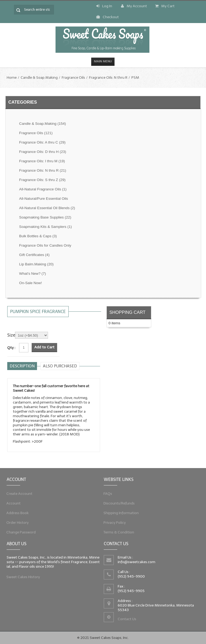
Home (12, 78)
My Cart (165, 6)
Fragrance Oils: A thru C (42, 142)
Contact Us (126, 620)
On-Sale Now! (30, 283)
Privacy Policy (113, 524)
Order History (16, 524)
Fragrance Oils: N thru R (108, 78)
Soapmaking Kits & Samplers (45, 227)
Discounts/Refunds (118, 503)
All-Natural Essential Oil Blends (47, 208)
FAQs (106, 492)
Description (22, 366)
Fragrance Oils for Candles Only (45, 245)
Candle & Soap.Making (39, 78)
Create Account (18, 492)
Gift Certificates (34, 255)
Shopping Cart (128, 312)
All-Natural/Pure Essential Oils (43, 199)
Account (12, 503)
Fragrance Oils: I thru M (42, 161)
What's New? (32, 274)
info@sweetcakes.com (136, 562)
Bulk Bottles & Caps (38, 236)
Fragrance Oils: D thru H (43, 152)
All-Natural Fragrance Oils (43, 189)
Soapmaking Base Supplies (45, 217)
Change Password (20, 534)
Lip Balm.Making (36, 264)
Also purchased (60, 366)
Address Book (16, 513)
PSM (135, 78)
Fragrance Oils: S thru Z (42, 180)
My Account (134, 6)
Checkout (108, 17)
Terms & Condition (117, 534)
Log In (104, 6)
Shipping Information (120, 513)
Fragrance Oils (73, 78)
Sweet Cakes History (22, 578)
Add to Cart (44, 347)
